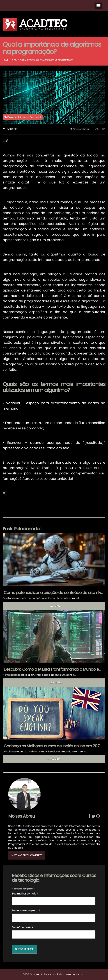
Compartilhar (80, 129)
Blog (14, 60)
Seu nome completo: (26, 911)
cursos (100, 468)
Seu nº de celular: (24, 928)
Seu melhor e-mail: (25, 894)
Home (5, 60)
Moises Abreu (22, 816)
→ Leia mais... (54, 606)
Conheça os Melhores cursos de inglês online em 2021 (52, 746)
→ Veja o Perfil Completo (27, 855)
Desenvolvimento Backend (23, 117)
